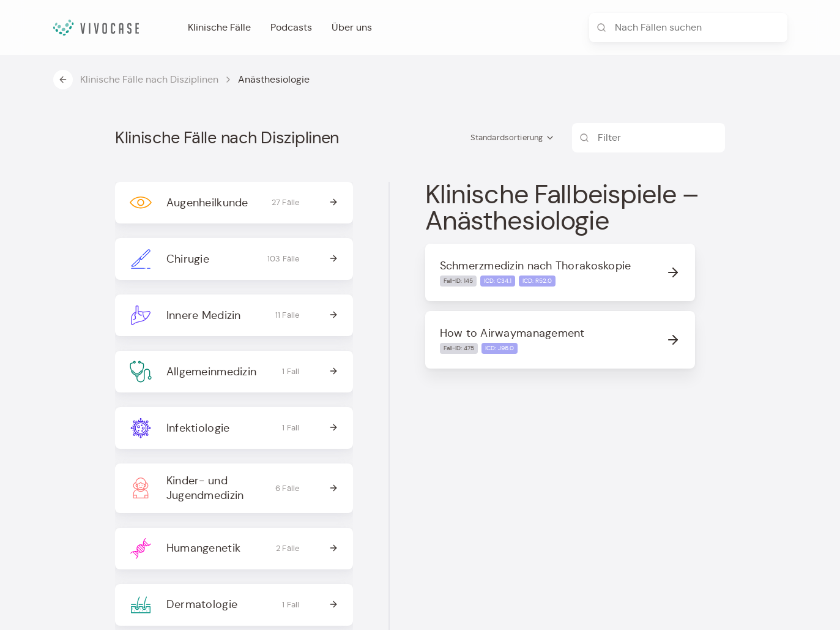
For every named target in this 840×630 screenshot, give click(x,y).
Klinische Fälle (219, 27)
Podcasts (291, 27)
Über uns (352, 27)
